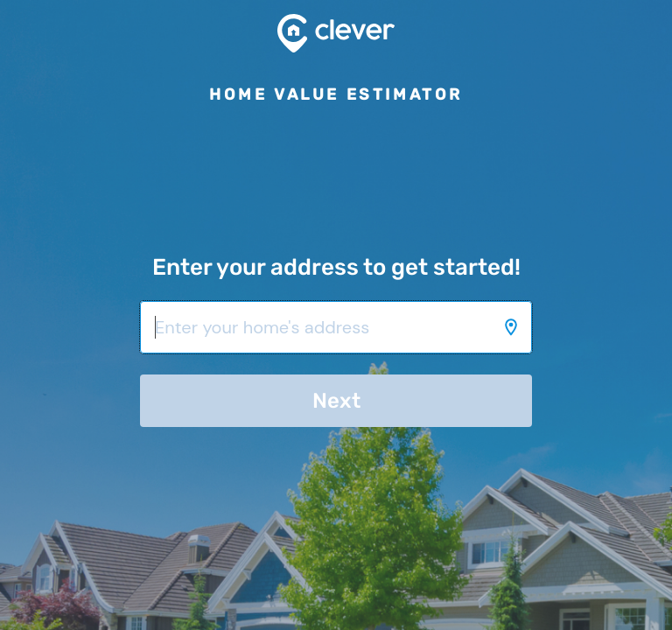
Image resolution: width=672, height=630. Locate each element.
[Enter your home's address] (336, 327)
